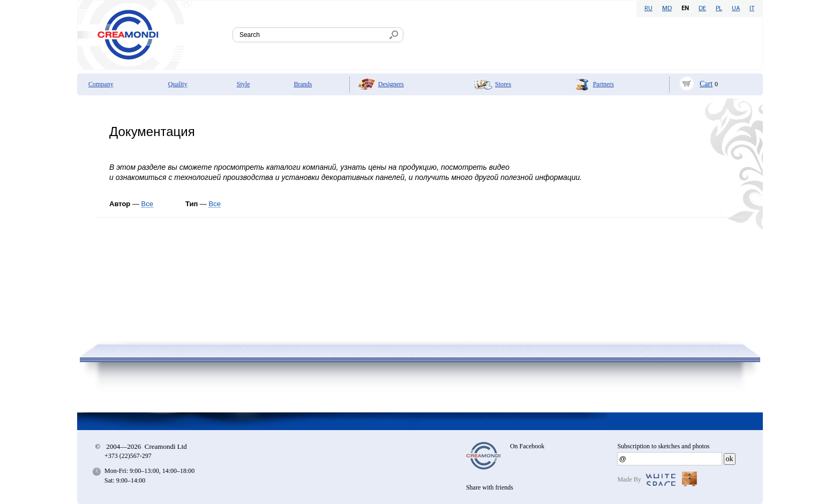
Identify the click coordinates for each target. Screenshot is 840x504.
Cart (706, 84)
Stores (503, 84)
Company (101, 84)
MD (667, 9)
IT (752, 9)
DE (702, 9)
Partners (603, 84)
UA (736, 9)
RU (648, 9)
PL (719, 9)
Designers (391, 84)
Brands (303, 84)
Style (243, 84)
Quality (178, 84)
